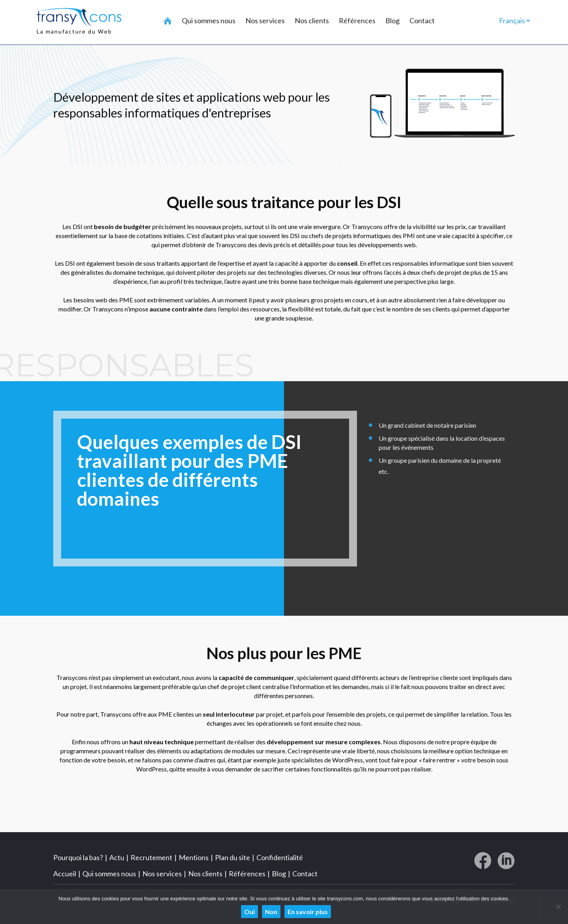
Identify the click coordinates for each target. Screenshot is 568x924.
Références (357, 20)
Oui (249, 912)
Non (271, 912)
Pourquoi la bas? (78, 857)
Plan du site (233, 857)
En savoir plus (308, 912)
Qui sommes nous (209, 20)
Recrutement (151, 857)
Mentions (194, 857)
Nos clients (312, 20)
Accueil (65, 873)
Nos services (265, 20)
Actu (117, 857)
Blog (392, 20)
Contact (422, 20)
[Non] (558, 907)
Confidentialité (280, 857)
